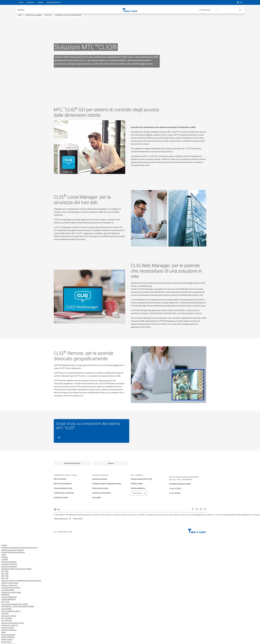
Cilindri (4, 555)
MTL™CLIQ (5, 602)
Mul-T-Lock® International (63, 484)
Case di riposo (6, 642)
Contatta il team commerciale (64, 493)
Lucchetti (5, 559)
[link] (21, 2)
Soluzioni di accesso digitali (11, 592)
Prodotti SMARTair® (8, 599)
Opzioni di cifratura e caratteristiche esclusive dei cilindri (21, 581)
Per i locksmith (7, 621)
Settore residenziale (8, 635)
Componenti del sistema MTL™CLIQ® (15, 604)
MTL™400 (5, 576)
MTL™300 (5, 578)
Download (5, 613)
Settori (4, 632)
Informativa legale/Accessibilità (180, 484)
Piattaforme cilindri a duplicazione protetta (107, 484)
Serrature (5, 557)
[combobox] (228, 10)
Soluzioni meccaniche (100, 479)
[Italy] (240, 2)
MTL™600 (5, 574)
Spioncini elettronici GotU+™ (11, 611)
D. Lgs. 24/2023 (175, 493)
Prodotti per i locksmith (9, 625)
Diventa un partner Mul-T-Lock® (141, 479)
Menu (22, 10)
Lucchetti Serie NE (8, 590)
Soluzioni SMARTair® (9, 597)
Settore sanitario (7, 639)
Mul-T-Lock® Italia (60, 479)
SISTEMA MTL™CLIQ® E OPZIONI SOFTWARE (18, 606)
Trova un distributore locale (63, 488)
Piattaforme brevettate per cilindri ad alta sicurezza (19, 548)
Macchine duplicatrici (138, 488)
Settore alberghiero (8, 637)
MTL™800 (5, 571)
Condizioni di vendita (61, 497)
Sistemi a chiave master (100, 488)
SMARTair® (5, 595)
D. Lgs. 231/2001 (175, 488)
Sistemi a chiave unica (9, 585)
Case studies (97, 497)
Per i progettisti (7, 618)
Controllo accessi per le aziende (12, 550)
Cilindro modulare (137, 484)
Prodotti (4, 545)
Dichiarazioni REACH (9, 616)
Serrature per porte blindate (101, 493)
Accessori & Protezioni (9, 564)
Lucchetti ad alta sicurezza (11, 588)
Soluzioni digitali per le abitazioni (13, 552)
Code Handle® (6, 609)
